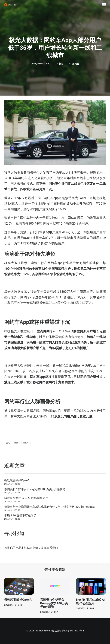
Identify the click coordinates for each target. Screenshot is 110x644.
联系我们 (52, 548)
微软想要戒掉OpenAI (17, 480)
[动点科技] (10, 5)
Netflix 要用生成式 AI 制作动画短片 (26, 498)
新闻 (61, 64)
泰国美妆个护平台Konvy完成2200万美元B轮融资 (35, 489)
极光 (8, 443)
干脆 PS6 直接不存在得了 (20, 515)
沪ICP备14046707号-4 (73, 631)
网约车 (26, 443)
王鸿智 (76, 64)
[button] (104, 5)
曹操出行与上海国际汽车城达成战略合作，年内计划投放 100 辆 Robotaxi (50, 507)
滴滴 (16, 443)
